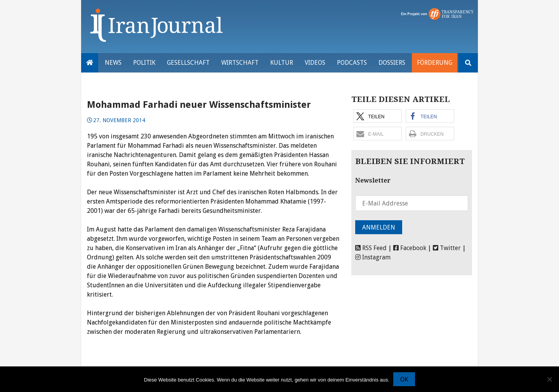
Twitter (447, 248)
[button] (378, 116)
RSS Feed (371, 248)
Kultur (282, 63)
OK (404, 379)
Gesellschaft (188, 63)
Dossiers (392, 63)
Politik (144, 63)
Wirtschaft (240, 63)
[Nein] (549, 379)
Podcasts (352, 63)
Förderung (435, 63)
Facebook (410, 248)
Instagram (373, 257)
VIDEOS (315, 63)
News (113, 63)
